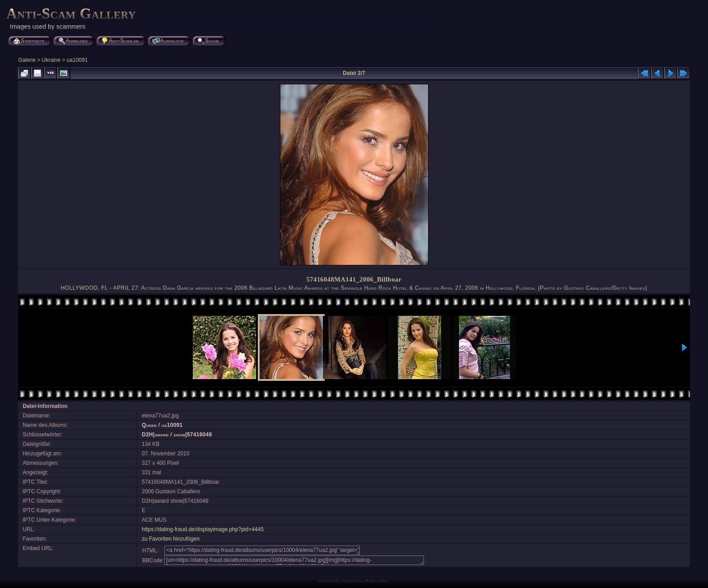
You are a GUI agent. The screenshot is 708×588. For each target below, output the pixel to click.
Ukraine (51, 60)
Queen (149, 425)
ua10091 (77, 60)
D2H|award (155, 435)
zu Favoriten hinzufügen (171, 539)
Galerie (27, 60)
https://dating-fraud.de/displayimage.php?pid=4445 (203, 529)
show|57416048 (193, 435)
